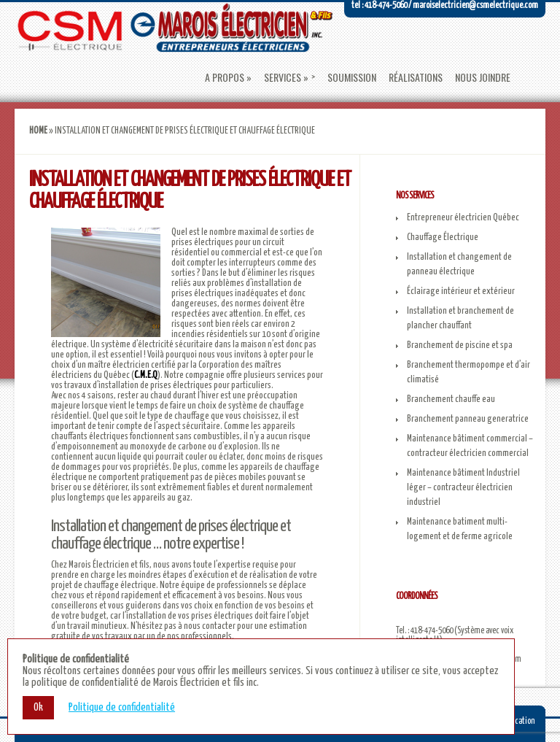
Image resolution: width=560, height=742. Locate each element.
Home (38, 131)
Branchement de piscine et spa (460, 345)
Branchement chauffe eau (451, 399)
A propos (225, 77)
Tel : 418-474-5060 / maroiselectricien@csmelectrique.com (445, 5)
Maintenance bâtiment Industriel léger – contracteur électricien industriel (463, 488)
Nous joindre (483, 77)
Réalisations (416, 77)
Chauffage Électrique (443, 237)
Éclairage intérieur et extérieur (461, 291)
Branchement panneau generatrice (468, 419)
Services (283, 77)
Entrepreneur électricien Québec (463, 218)
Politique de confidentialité (122, 707)
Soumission (352, 77)
